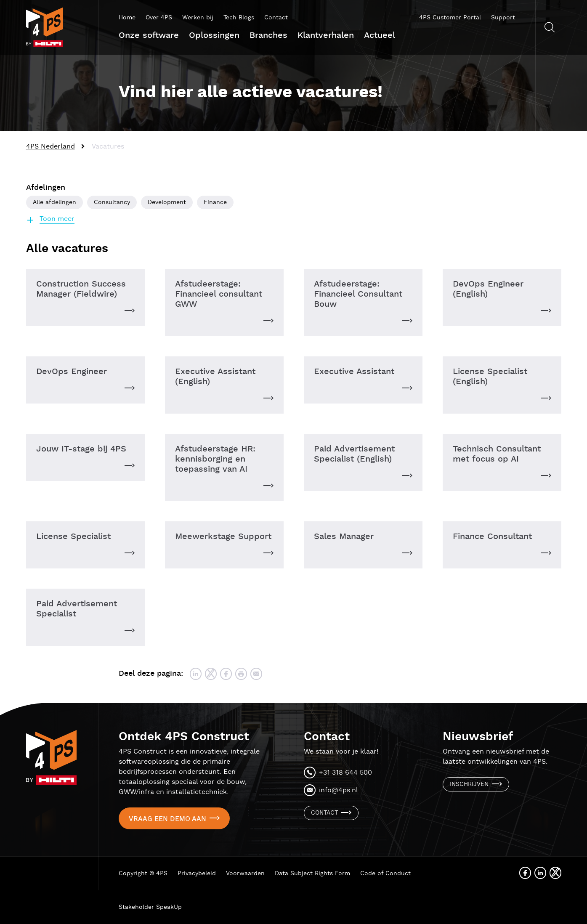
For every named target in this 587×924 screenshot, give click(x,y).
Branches (268, 35)
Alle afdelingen (54, 202)
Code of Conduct (385, 874)
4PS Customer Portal (450, 18)
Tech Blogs (239, 18)
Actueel (380, 35)
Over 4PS (159, 18)
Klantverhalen (326, 35)
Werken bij (198, 18)
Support (503, 18)
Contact (276, 18)
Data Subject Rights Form (312, 874)
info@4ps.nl (339, 790)
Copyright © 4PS (143, 874)
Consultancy (112, 202)
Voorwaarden (245, 874)
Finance (215, 202)
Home (127, 18)
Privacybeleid (197, 874)
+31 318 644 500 (345, 773)
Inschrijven (469, 784)
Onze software (149, 35)
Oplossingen (214, 35)
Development (167, 202)
